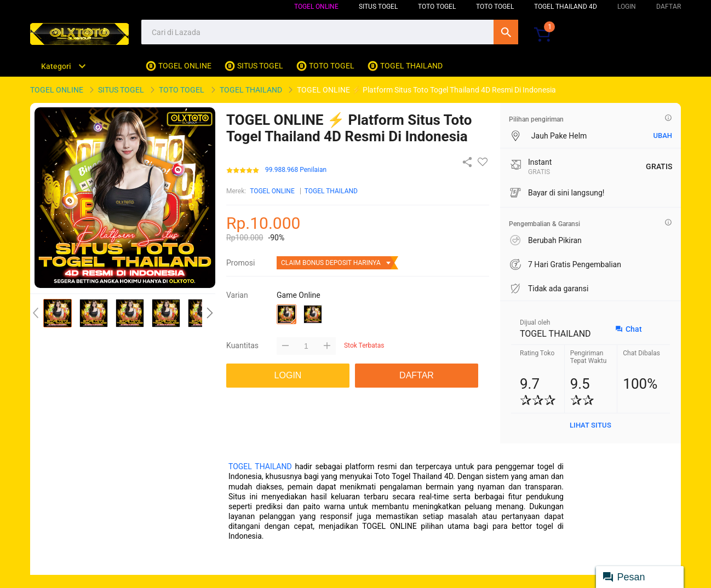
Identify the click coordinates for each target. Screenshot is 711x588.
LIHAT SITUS (590, 425)
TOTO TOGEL (437, 7)
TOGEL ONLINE (316, 7)
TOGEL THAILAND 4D (566, 7)
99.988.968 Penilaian (296, 170)
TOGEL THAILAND (331, 191)
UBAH (663, 136)
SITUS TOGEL (378, 7)
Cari (506, 32)
